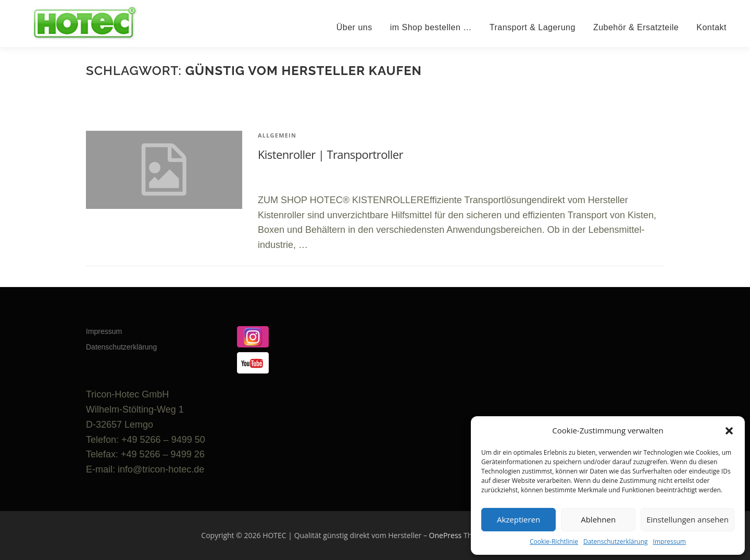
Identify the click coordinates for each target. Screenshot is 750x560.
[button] (729, 431)
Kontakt (711, 27)
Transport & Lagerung (533, 27)
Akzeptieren (518, 519)
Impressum (670, 542)
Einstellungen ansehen (687, 519)
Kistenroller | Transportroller (330, 154)
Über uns (354, 27)
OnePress (446, 535)
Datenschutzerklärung (616, 542)
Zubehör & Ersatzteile (636, 27)
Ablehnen (598, 519)
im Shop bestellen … (431, 27)
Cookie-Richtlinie (554, 542)
